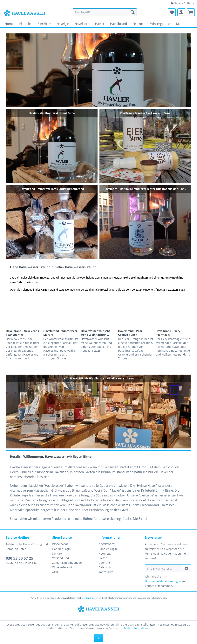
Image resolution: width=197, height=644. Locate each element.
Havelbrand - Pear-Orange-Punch (131, 333)
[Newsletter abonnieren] (186, 568)
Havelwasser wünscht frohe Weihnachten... (95, 333)
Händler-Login (61, 549)
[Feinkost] (139, 24)
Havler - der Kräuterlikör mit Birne (98, 70)
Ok (98, 638)
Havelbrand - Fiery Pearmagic (168, 333)
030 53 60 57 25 (20, 558)
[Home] (9, 24)
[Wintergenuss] (160, 24)
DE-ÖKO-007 (60, 544)
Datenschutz (107, 567)
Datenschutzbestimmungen (163, 581)
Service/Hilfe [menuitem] (181, 3)
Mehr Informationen (137, 628)
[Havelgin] (63, 24)
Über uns (105, 563)
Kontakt (57, 554)
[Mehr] (180, 24)
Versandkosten (90, 598)
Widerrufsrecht (62, 567)
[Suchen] (133, 12)
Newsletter (106, 554)
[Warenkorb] (191, 12)
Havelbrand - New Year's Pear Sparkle (22, 333)
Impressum (106, 572)
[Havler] (100, 24)
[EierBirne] (44, 24)
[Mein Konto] (181, 12)
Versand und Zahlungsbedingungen (67, 560)
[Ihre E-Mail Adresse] (163, 568)
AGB (55, 572)
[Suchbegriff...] (105, 12)
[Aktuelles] (26, 24)
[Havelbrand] (119, 24)
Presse (103, 558)
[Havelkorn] (82, 24)
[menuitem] (105, 12)
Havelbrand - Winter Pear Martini (60, 333)
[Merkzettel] (172, 12)
